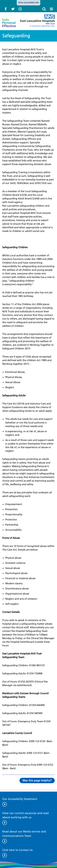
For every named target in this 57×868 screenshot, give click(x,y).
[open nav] (51, 9)
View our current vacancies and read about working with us (25, 815)
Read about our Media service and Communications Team (24, 834)
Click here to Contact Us (17, 850)
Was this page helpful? (37, 780)
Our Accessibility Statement (20, 799)
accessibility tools (28, 2)
